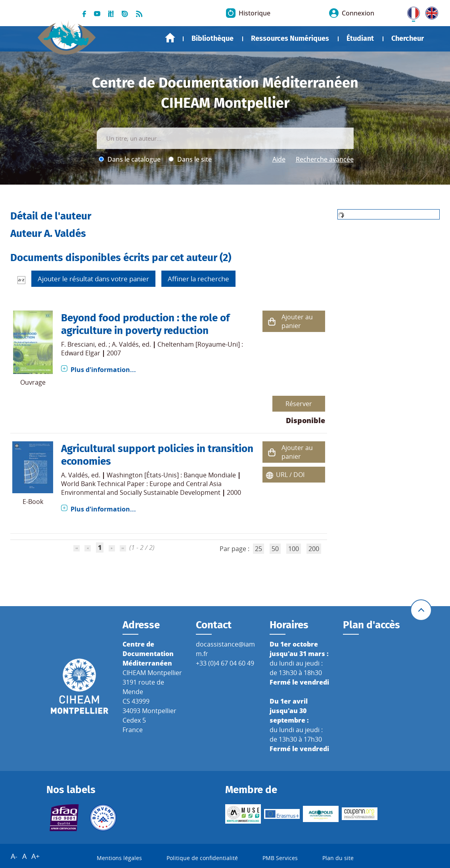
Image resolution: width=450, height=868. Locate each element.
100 (294, 549)
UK (430, 11)
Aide (279, 159)
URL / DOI (290, 475)
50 (275, 549)
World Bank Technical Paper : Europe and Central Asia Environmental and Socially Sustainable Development (141, 488)
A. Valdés (125, 344)
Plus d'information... (103, 370)
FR (411, 11)
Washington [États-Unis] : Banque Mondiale (171, 475)
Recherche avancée (325, 159)
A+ (35, 856)
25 (259, 549)
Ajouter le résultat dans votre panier (93, 279)
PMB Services (280, 858)
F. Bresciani (78, 344)
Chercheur (408, 38)
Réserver (299, 404)
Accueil (170, 38)
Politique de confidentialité (202, 858)
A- (14, 856)
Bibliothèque (213, 38)
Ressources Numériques (290, 38)
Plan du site (338, 858)
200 (314, 549)
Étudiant (360, 38)
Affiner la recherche (198, 279)
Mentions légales (119, 858)
